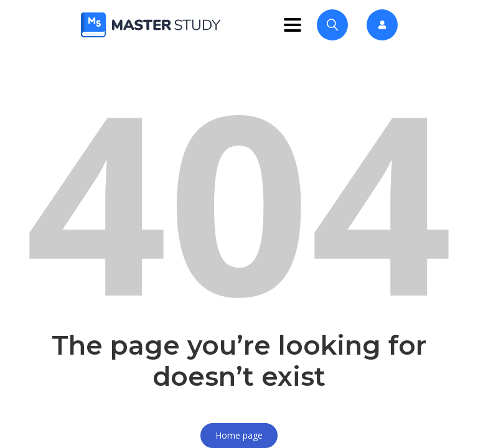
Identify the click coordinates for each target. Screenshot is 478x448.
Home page (239, 435)
